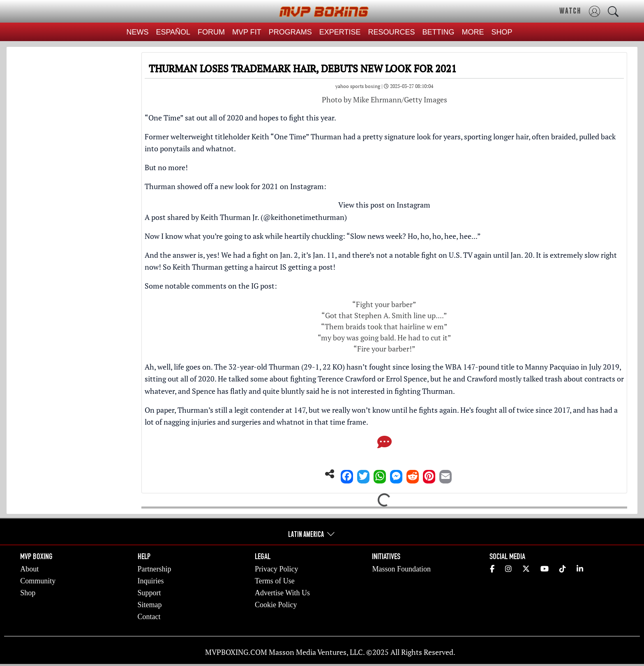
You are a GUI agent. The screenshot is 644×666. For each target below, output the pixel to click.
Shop (28, 593)
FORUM (211, 32)
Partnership (155, 569)
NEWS (137, 32)
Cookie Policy (276, 605)
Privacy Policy (277, 569)
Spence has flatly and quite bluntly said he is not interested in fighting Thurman (322, 391)
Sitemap (150, 605)
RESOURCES (392, 32)
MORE (473, 32)
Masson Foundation (401, 569)
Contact (149, 617)
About (29, 569)
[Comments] (384, 444)
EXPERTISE (340, 32)
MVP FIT (247, 32)
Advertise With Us (282, 593)
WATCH (570, 11)
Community (38, 581)
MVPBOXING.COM (236, 652)
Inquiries (151, 581)
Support (149, 593)
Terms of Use (275, 581)
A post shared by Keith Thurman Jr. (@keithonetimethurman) (246, 217)
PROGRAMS (290, 32)
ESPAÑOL (173, 32)
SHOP (502, 32)
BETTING (439, 32)
